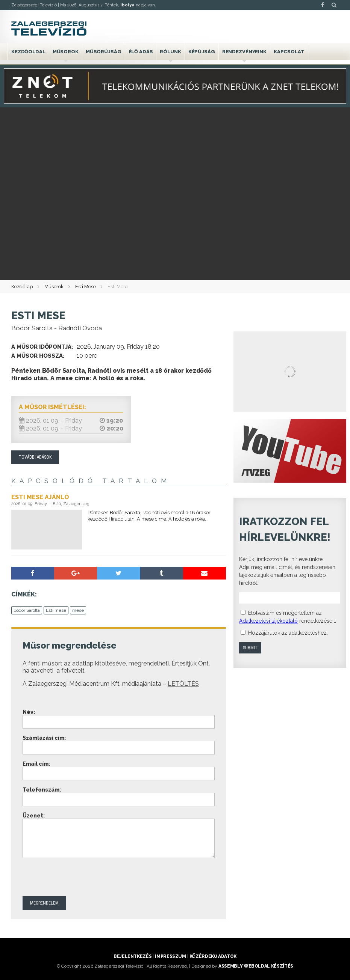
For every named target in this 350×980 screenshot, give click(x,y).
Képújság (202, 52)
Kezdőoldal (28, 52)
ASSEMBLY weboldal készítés (256, 966)
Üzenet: (34, 816)
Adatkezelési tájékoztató (268, 621)
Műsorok (66, 52)
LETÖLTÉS (183, 684)
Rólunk (170, 52)
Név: (29, 712)
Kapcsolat (289, 52)
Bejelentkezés (133, 956)
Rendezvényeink (244, 52)
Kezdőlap (22, 287)
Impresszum (170, 956)
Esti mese (56, 610)
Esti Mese (86, 287)
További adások (35, 457)
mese (78, 610)
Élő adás (141, 52)
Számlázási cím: (44, 738)
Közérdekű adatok (213, 956)
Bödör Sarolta (27, 610)
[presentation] (80, 878)
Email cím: (36, 764)
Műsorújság (104, 52)
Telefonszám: (42, 790)
